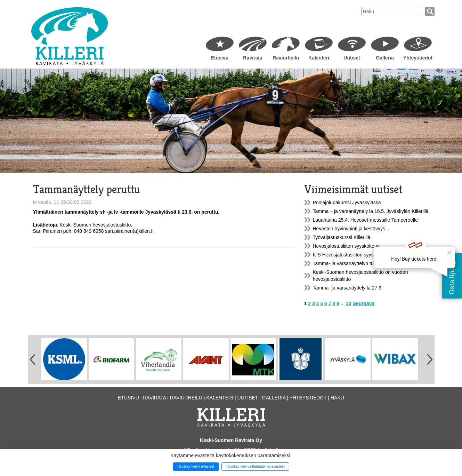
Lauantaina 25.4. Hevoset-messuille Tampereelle (365, 220)
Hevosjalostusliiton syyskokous (346, 246)
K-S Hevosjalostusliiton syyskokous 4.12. (357, 255)
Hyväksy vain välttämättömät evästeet (256, 466)
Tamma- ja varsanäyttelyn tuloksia (350, 263)
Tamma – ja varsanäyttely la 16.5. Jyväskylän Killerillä (371, 211)
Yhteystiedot (418, 58)
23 (349, 303)
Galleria (385, 58)
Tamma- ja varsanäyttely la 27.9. (348, 288)
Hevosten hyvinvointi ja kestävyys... (351, 229)
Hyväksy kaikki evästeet (196, 466)
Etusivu (220, 58)
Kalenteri (319, 58)
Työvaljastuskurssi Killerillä (342, 237)
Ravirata (253, 58)
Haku (337, 398)
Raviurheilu (286, 58)
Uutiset (352, 58)
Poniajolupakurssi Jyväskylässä (347, 203)
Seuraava (364, 303)
